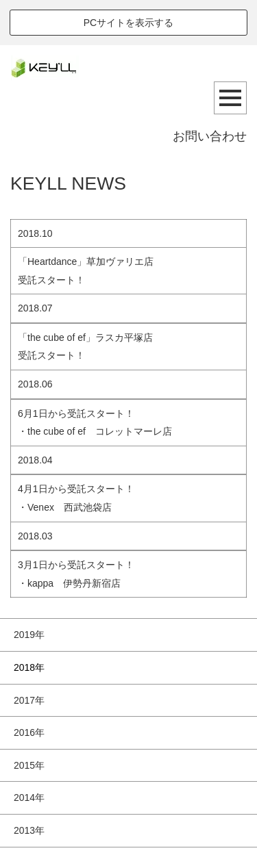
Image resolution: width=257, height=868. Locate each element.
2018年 (29, 667)
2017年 (29, 700)
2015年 (29, 765)
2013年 (29, 830)
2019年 (29, 635)
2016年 (29, 732)
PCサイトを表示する (128, 23)
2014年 (29, 797)
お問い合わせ (210, 136)
